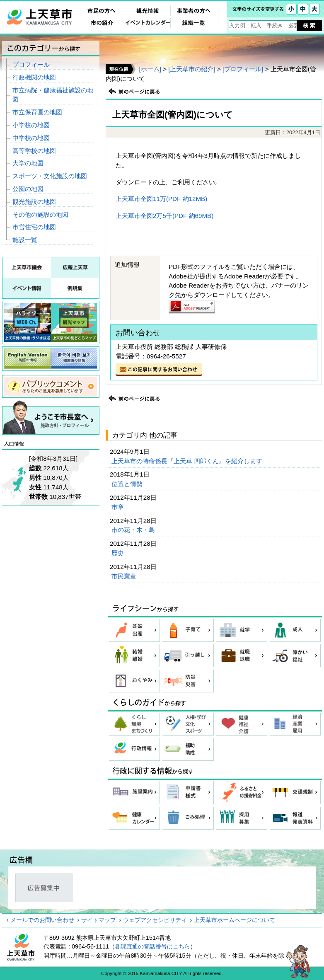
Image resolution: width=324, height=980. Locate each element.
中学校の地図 (31, 138)
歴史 (118, 553)
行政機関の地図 (34, 77)
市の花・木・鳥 (134, 530)
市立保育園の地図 (37, 112)
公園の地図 (28, 189)
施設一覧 (25, 240)
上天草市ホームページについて (235, 920)
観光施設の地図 (34, 202)
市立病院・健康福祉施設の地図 (53, 95)
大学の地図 (28, 163)
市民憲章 (125, 576)
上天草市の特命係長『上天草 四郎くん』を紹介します (188, 461)
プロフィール (31, 64)
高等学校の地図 (34, 151)
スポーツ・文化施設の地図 (50, 176)
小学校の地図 (31, 125)
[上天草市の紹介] (192, 69)
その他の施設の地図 (40, 214)
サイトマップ (99, 920)
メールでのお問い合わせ (42, 920)
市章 (118, 507)
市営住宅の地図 (34, 227)
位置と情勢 (128, 484)
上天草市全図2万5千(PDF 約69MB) (164, 216)
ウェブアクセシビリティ (155, 920)
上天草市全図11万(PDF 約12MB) (161, 199)
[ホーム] (150, 69)
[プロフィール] (243, 69)
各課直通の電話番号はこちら (152, 946)
